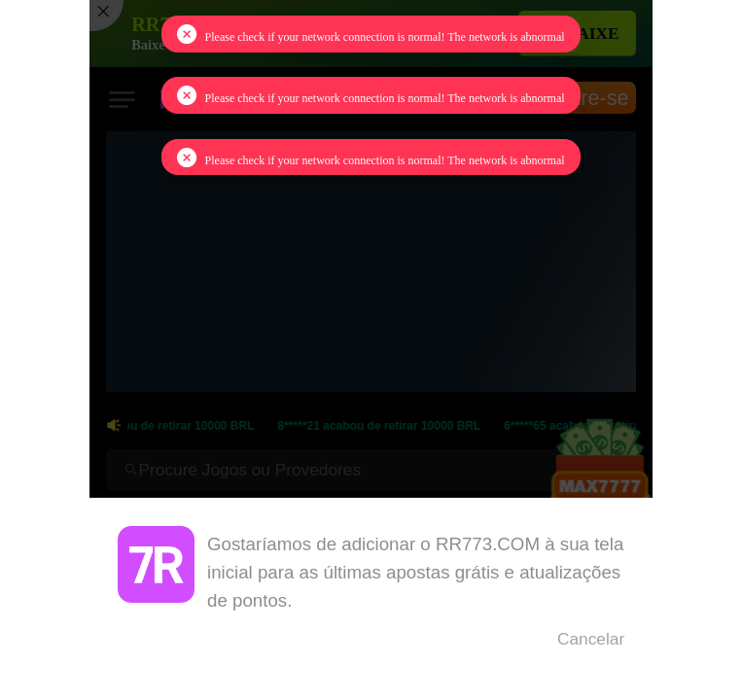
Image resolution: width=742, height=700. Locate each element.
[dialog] (371, 599)
